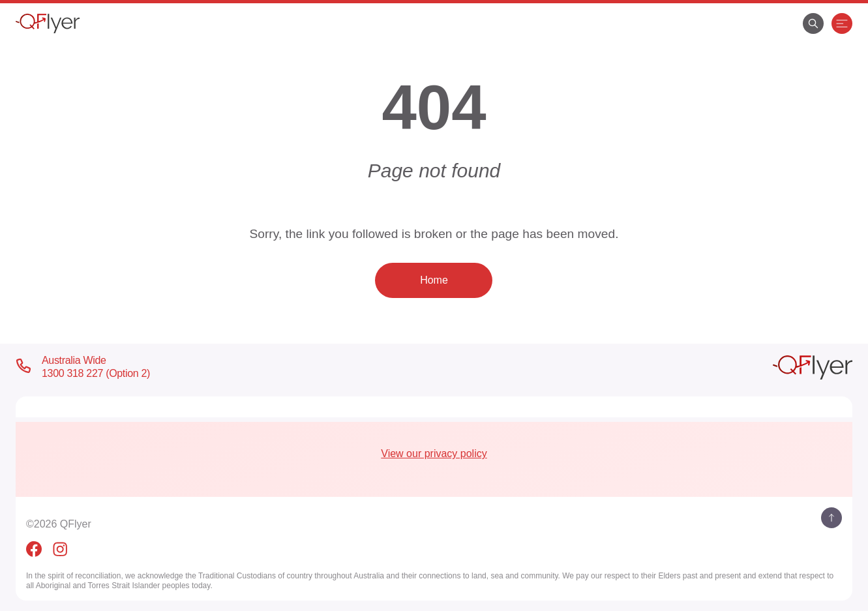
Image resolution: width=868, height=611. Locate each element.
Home (434, 280)
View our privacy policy (434, 454)
